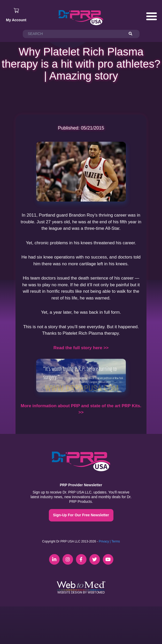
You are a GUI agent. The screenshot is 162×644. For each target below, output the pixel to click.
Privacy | (105, 541)
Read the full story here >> (81, 348)
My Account (16, 20)
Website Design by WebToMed (81, 592)
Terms (116, 541)
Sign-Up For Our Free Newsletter (81, 515)
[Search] (133, 34)
